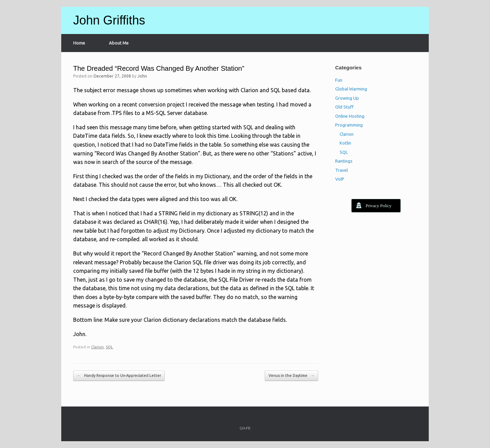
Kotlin (345, 143)
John (142, 76)
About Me (119, 43)
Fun (339, 80)
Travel (341, 170)
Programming (349, 125)
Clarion (97, 347)
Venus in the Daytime (291, 376)
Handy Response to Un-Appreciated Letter (119, 376)
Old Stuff (344, 107)
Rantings (344, 161)
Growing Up (347, 98)
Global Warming (351, 89)
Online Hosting (350, 116)
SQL (109, 347)
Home (79, 43)
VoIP (340, 179)
